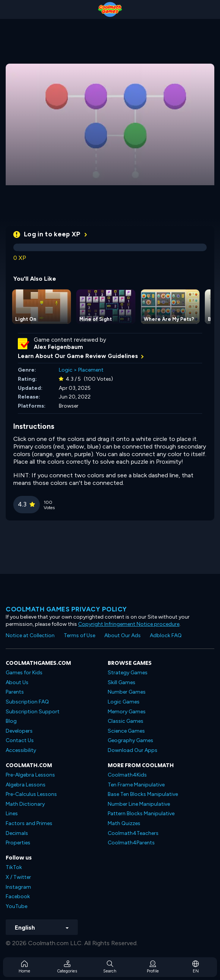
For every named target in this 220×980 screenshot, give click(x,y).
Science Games (126, 731)
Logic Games (124, 702)
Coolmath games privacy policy (66, 609)
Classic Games (126, 721)
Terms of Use (79, 635)
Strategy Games (128, 673)
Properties (18, 843)
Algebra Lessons (26, 785)
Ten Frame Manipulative (136, 785)
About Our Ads (123, 635)
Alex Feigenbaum (58, 347)
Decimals (17, 833)
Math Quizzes (124, 823)
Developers (19, 731)
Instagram (18, 887)
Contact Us (20, 740)
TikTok (14, 867)
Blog (11, 721)
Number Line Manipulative (139, 804)
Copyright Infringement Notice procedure (129, 624)
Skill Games (122, 682)
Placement (91, 370)
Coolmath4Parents (131, 843)
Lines (12, 814)
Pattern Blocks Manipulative (141, 814)
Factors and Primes (29, 823)
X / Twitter (18, 877)
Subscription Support (33, 712)
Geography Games (130, 740)
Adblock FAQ (166, 635)
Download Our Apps (133, 750)
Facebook (18, 896)
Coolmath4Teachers (133, 833)
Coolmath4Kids (127, 775)
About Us (17, 682)
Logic (66, 370)
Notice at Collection (30, 635)
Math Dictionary (25, 804)
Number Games (127, 692)
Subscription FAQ (27, 702)
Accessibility (21, 750)
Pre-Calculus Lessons (31, 794)
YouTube (16, 906)
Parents (15, 692)
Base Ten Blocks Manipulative (143, 794)
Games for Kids (24, 673)
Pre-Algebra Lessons (30, 775)
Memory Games (127, 712)
